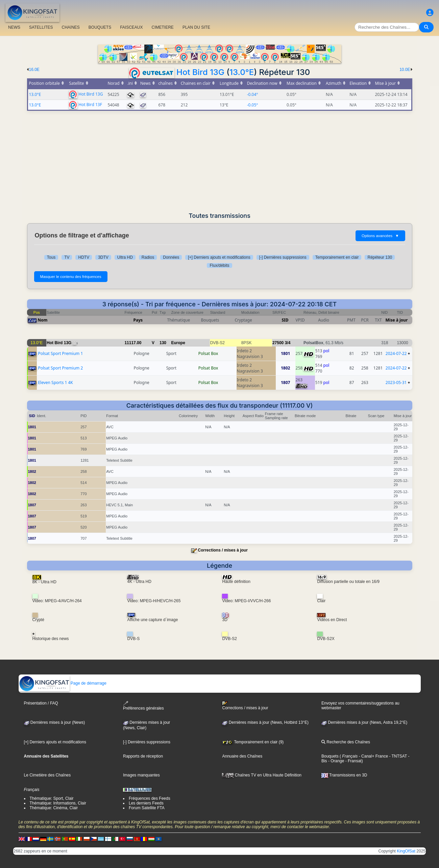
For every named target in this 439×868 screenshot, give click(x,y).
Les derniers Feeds (146, 803)
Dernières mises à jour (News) (55, 722)
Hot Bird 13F (90, 104)
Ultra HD (125, 257)
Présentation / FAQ (41, 703)
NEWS (14, 27)
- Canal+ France (373, 756)
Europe (178, 343)
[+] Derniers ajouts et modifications (219, 257)
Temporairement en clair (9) (253, 742)
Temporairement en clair (337, 257)
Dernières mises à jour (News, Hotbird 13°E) (265, 722)
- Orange (336, 761)
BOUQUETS (100, 27)
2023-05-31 (396, 382)
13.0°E (242, 72)
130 (163, 343)
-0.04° (253, 94)
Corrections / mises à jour (223, 550)
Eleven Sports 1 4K (55, 382)
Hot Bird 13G (200, 72)
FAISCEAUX (131, 27)
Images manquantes (141, 775)
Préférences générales (143, 706)
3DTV (103, 257)
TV (67, 257)
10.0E (405, 70)
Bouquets (330, 756)
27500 (278, 343)
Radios (148, 257)
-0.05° (253, 105)
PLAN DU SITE (196, 27)
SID (285, 320)
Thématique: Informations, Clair (58, 803)
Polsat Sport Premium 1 (60, 353)
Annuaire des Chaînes (242, 756)
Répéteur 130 (380, 257)
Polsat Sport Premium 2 (60, 368)
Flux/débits (219, 265)
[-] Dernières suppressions (283, 257)
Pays (138, 320)
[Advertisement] (220, 161)
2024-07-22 (396, 353)
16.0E (34, 70)
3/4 (288, 343)
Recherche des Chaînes (346, 742)
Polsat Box (208, 353)
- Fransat (353, 761)
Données (171, 257)
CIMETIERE (163, 27)
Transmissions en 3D (344, 775)
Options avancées (380, 236)
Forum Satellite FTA (147, 808)
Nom (43, 320)
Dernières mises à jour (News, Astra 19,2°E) (364, 722)
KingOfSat (406, 851)
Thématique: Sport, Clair (52, 798)
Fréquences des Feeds (150, 798)
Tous (51, 257)
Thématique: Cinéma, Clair (54, 808)
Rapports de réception (143, 756)
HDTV (84, 257)
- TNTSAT (397, 756)
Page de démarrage (63, 683)
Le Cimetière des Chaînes (47, 775)
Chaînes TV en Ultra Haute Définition (262, 775)
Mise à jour (397, 320)
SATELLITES (41, 27)
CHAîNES (70, 27)
